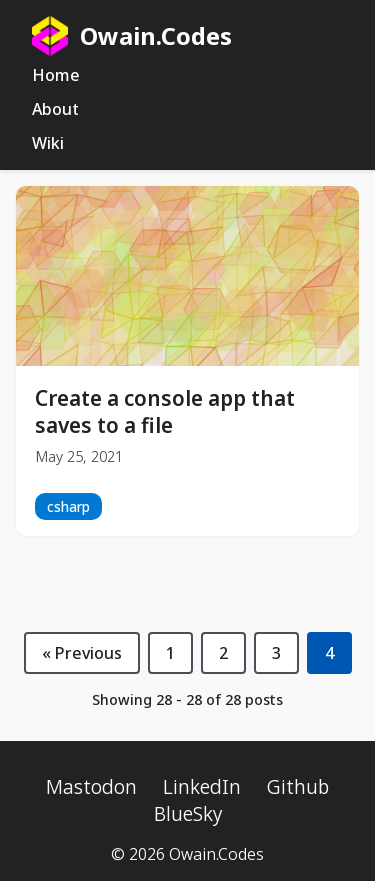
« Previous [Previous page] (82, 653)
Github (298, 786)
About (55, 109)
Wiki (48, 143)
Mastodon (91, 786)
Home (56, 75)
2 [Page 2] (223, 653)
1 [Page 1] (170, 653)
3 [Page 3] (276, 653)
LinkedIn (202, 786)
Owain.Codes (132, 36)
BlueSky (188, 813)
